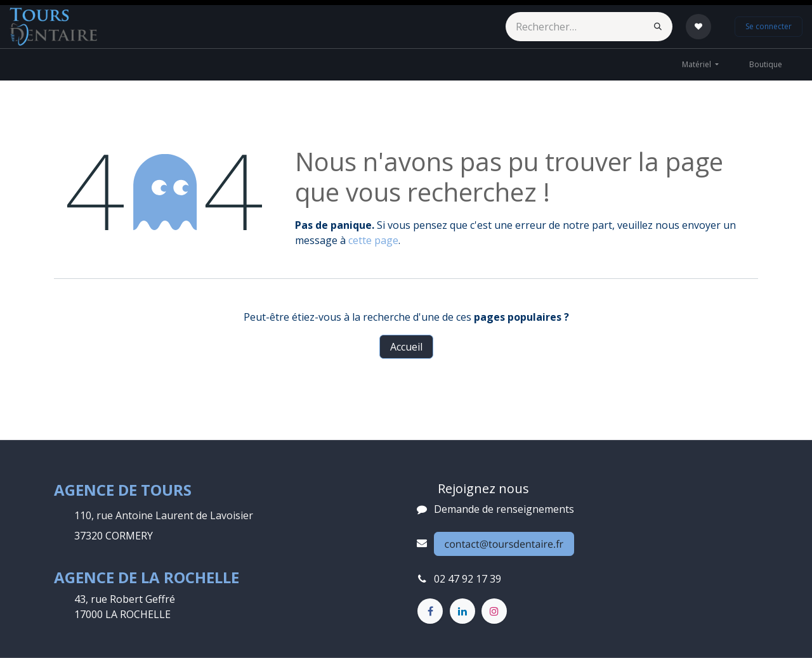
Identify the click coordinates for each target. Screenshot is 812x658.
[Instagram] (494, 611)
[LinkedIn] (462, 611)
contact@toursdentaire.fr (504, 544)
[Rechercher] (658, 27)
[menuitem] (700, 65)
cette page (373, 240)
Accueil (406, 347)
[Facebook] (430, 611)
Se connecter (769, 26)
